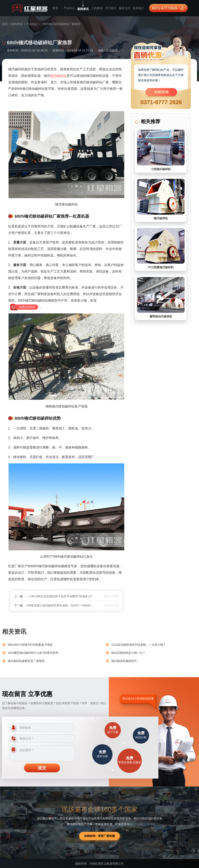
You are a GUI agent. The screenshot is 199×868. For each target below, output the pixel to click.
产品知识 (32, 24)
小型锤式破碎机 (161, 169)
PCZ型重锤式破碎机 (161, 267)
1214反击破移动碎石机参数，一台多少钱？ (139, 645)
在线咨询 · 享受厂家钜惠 (99, 836)
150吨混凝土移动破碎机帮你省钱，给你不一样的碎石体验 (63, 605)
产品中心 (69, 8)
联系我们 (138, 8)
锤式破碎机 (161, 218)
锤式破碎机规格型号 (124, 661)
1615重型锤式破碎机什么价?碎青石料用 (33, 653)
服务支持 (124, 8)
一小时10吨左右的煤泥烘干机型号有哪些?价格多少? (59, 596)
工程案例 (97, 8)
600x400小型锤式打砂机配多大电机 (30, 645)
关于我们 (111, 8)
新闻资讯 (83, 9)
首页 (55, 8)
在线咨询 (161, 92)
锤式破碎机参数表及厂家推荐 (26, 661)
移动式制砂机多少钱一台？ (128, 653)
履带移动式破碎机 (161, 316)
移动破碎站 (58, 76)
